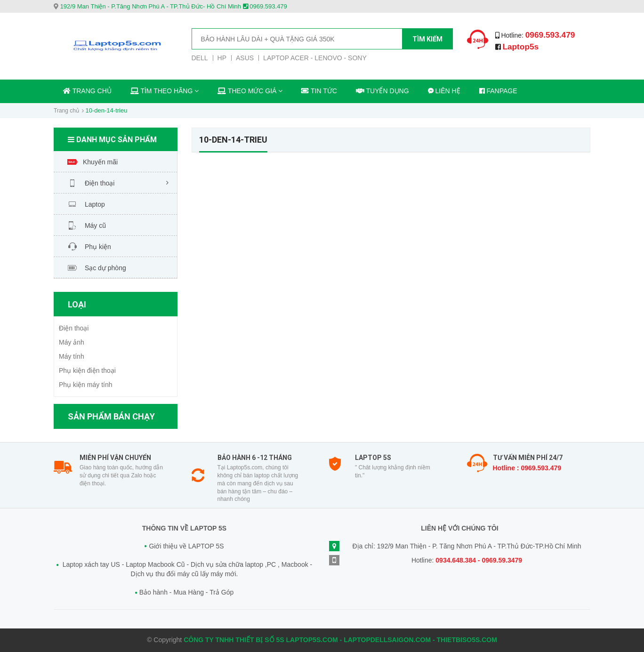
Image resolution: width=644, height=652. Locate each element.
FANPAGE (498, 91)
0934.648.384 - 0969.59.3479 (479, 560)
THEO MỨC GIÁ (250, 91)
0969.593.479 (551, 35)
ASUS (245, 58)
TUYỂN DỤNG (382, 91)
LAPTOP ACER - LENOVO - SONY (315, 58)
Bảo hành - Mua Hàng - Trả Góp (186, 592)
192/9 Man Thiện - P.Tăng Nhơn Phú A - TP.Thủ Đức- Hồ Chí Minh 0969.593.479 (174, 6)
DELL (200, 58)
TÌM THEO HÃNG (165, 91)
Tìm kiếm (427, 39)
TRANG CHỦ (87, 91)
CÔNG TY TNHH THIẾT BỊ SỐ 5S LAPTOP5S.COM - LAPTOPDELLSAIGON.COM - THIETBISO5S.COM (340, 640)
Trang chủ (66, 111)
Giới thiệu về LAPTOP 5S (186, 546)
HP (222, 58)
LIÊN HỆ (444, 91)
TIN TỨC (319, 91)
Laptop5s (521, 47)
